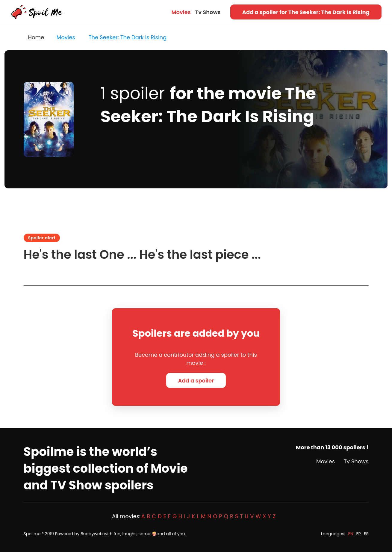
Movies (181, 12)
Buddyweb (92, 534)
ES (366, 534)
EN (351, 534)
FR (359, 534)
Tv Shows (208, 12)
